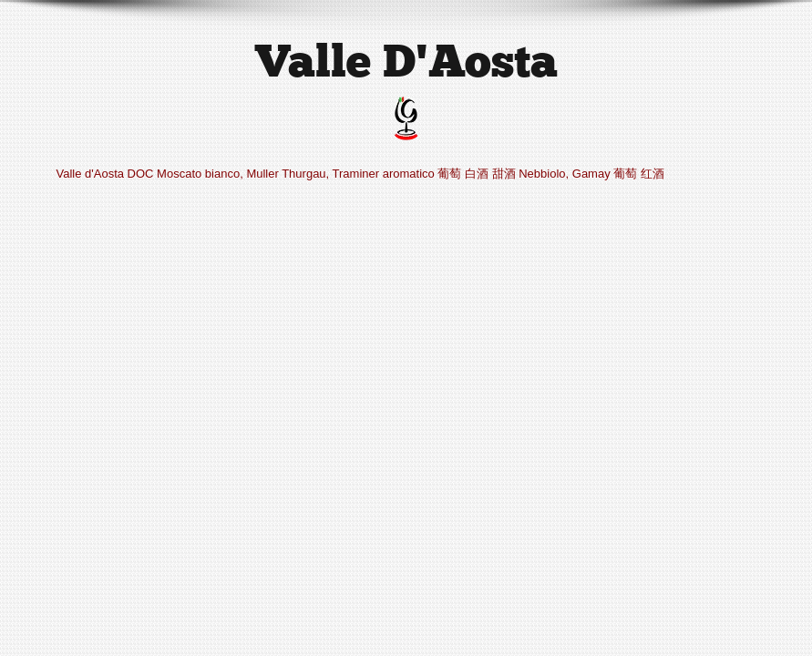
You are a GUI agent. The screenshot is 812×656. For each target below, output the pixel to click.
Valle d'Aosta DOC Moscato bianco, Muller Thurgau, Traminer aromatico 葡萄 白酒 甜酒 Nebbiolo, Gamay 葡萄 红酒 (360, 174)
